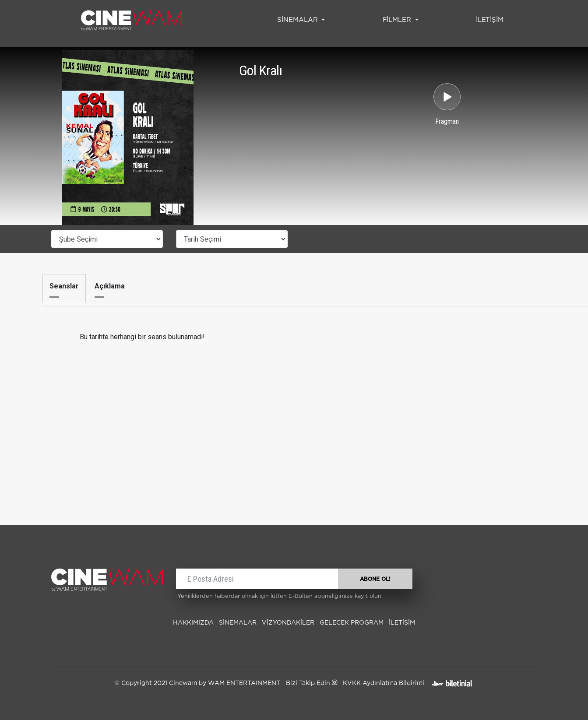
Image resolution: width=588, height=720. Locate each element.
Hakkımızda (193, 623)
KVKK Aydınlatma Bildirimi (384, 683)
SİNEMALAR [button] (298, 20)
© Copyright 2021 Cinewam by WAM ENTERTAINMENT (197, 683)
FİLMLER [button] (398, 20)
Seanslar (64, 286)
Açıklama (110, 286)
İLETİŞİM (491, 19)
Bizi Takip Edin (312, 683)
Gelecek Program (352, 623)
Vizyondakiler (288, 623)
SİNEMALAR (238, 623)
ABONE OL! (375, 579)
